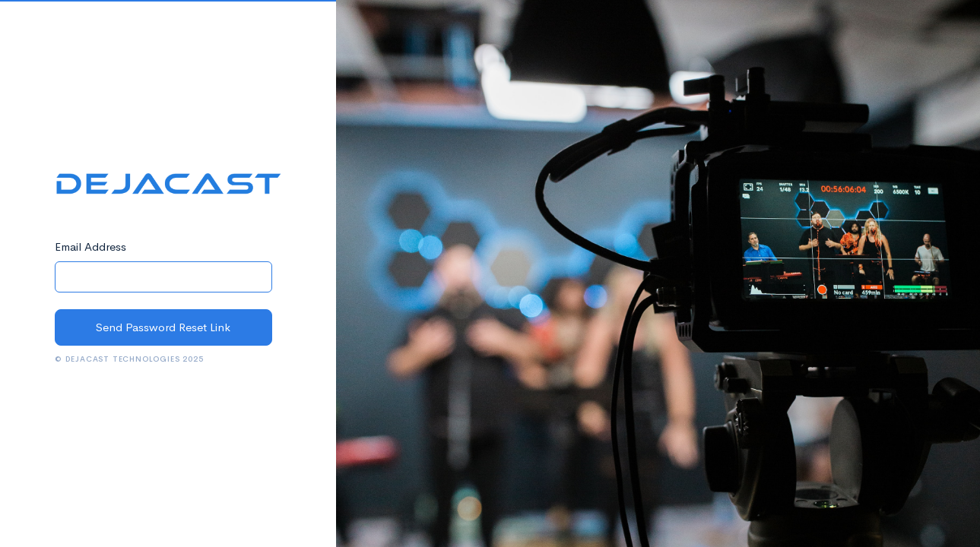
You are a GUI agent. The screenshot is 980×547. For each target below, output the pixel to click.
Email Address (90, 247)
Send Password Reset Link (163, 327)
